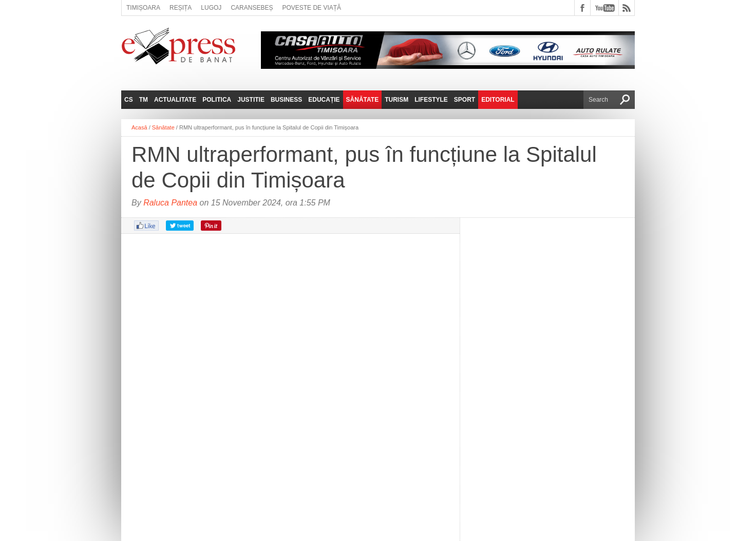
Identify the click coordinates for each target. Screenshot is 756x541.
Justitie (251, 100)
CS (129, 100)
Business (286, 100)
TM (144, 100)
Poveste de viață (311, 8)
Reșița (181, 8)
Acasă (139, 127)
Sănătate (363, 100)
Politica (217, 100)
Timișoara (143, 8)
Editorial (498, 100)
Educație (324, 100)
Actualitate (175, 100)
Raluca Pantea (170, 203)
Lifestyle (431, 100)
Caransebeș (252, 8)
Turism (396, 100)
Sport (465, 100)
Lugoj (211, 8)
